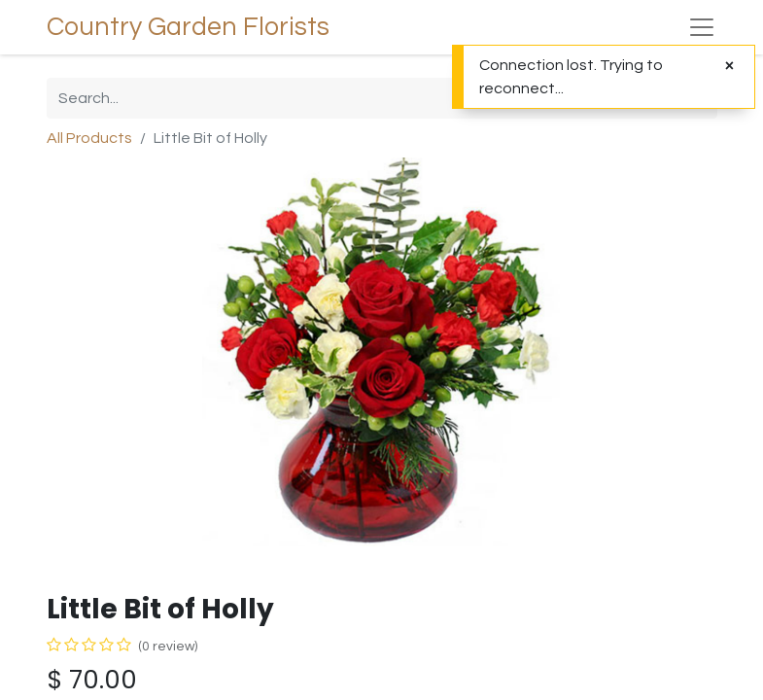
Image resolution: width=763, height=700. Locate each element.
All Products (89, 138)
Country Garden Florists (188, 27)
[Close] (729, 66)
